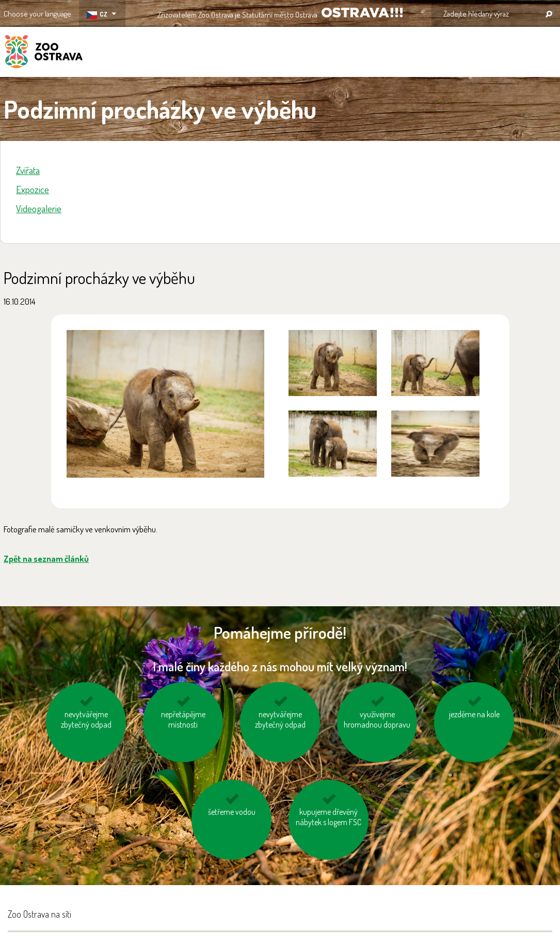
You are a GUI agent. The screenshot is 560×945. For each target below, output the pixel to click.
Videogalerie (39, 208)
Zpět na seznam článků (46, 558)
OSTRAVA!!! (362, 13)
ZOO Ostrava (44, 53)
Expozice (33, 189)
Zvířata (28, 170)
